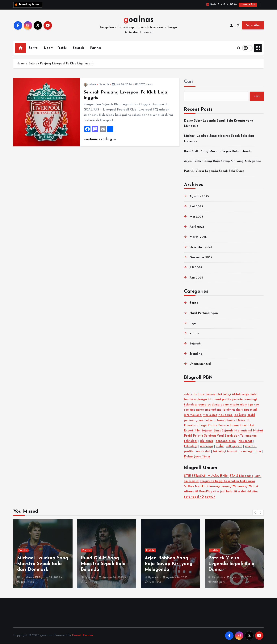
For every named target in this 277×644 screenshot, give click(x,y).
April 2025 (197, 227)
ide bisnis (241, 415)
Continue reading (100, 139)
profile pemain (233, 400)
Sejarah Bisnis (211, 431)
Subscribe (253, 25)
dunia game (220, 405)
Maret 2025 (198, 237)
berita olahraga (195, 400)
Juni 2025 (196, 207)
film (203, 457)
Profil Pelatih (205, 436)
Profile (62, 48)
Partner (96, 48)
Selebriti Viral (225, 436)
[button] (255, 513)
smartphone (214, 410)
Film (198, 431)
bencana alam (244, 441)
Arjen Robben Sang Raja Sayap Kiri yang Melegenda (223, 162)
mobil (254, 395)
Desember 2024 (201, 248)
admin (90, 84)
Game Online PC (239, 421)
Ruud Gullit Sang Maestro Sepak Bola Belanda (218, 152)
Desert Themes (83, 636)
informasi (215, 400)
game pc (205, 405)
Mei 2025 (196, 217)
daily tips (243, 410)
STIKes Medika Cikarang (202, 487)
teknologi (225, 395)
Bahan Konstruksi (243, 426)
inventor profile (195, 452)
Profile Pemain (219, 426)
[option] (43, 554)
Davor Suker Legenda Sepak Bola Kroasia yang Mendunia (41, 564)
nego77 (210, 497)
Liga (47, 48)
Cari (188, 82)
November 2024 (201, 258)
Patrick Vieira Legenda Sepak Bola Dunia (215, 171)
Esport (189, 431)
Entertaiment (207, 395)
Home (21, 64)
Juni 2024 (196, 278)
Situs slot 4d (243, 492)
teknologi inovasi (238, 452)
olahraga (218, 447)
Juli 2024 (196, 268)
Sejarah (78, 48)
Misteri (189, 436)
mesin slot (216, 452)
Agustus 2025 (199, 197)
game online (205, 421)
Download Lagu (195, 426)
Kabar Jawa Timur (222, 457)
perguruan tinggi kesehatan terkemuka (228, 482)
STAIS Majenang (242, 476)
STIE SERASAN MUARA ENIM (206, 476)
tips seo (254, 405)
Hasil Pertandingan (204, 313)
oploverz (220, 421)
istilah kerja (241, 395)
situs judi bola (223, 492)
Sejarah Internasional (238, 431)
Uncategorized (200, 364)
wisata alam (239, 405)
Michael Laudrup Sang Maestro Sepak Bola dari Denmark (106, 564)
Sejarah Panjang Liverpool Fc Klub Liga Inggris (61, 64)
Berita (33, 48)
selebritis (190, 395)
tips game (197, 410)
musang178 (228, 487)
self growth (246, 447)
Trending (196, 354)
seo (186, 410)
